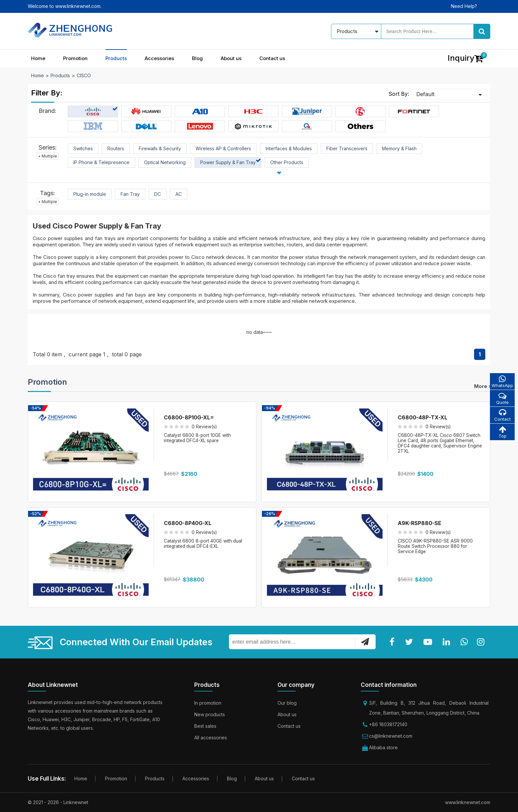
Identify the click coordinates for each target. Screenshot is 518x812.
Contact (502, 416)
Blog (197, 58)
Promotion (75, 58)
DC (158, 194)
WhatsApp (502, 382)
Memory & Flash (399, 148)
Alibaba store (383, 747)
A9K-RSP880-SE (420, 523)
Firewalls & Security (160, 148)
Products (116, 58)
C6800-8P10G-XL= (189, 417)
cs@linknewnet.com (391, 736)
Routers (116, 148)
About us (231, 58)
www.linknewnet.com (468, 802)
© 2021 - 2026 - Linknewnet (58, 802)
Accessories (159, 58)
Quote (502, 399)
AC (179, 194)
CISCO (84, 75)
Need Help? (464, 6)
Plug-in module (90, 194)
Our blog (287, 703)
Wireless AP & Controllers (223, 148)
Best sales (205, 726)
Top (502, 433)
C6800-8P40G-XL (188, 523)
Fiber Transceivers (347, 148)
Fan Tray (130, 194)
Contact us (272, 58)
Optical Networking (165, 162)
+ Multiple (48, 156)
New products (210, 714)
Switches (83, 148)
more (482, 386)
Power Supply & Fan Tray (228, 162)
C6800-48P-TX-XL (423, 417)
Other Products (287, 162)
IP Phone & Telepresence (101, 162)
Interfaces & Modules (289, 148)
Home (38, 58)
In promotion (208, 703)
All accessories (211, 738)
